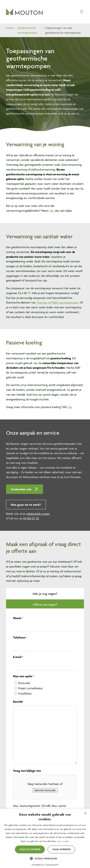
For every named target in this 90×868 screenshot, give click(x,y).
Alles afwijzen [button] (61, 849)
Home (10, 28)
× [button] (86, 813)
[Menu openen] (82, 12)
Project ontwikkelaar (30, 688)
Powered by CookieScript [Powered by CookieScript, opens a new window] (45, 865)
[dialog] (45, 838)
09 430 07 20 (31, 518)
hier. (70, 407)
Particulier (24, 683)
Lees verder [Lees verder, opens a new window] (63, 841)
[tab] (45, 594)
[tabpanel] (45, 733)
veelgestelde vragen (38, 514)
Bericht (18, 702)
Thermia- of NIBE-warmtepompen (57, 302)
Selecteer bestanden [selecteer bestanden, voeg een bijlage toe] (45, 790)
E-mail (18, 657)
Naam (18, 618)
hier (52, 211)
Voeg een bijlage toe (27, 771)
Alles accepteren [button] (30, 849)
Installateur (25, 693)
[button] (25, 489)
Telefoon (20, 638)
